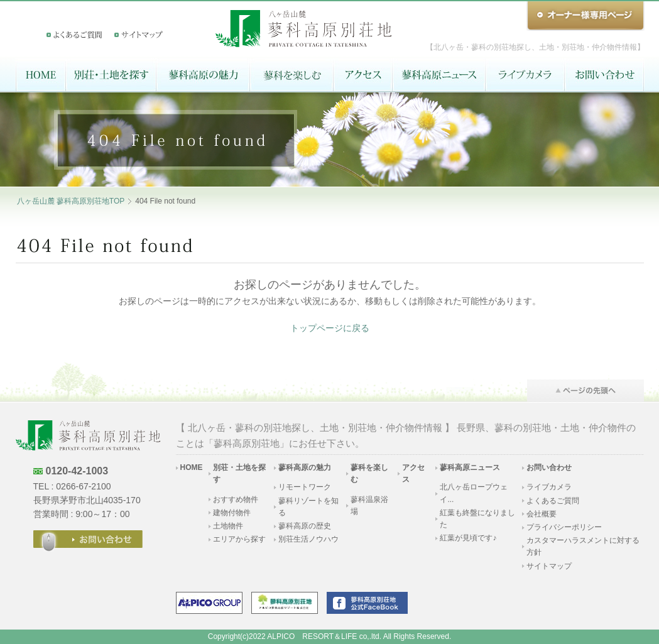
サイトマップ (549, 566)
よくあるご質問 (553, 501)
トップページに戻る (330, 328)
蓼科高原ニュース (470, 467)
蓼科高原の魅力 (305, 467)
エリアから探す (239, 539)
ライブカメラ (549, 487)
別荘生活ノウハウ (308, 539)
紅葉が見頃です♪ (468, 538)
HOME (192, 467)
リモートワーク (305, 487)
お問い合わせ (549, 467)
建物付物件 (232, 513)
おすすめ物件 (236, 499)
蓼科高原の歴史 (305, 526)
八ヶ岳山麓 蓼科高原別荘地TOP (71, 201)
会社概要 (542, 514)
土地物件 (228, 526)
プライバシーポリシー (564, 527)
